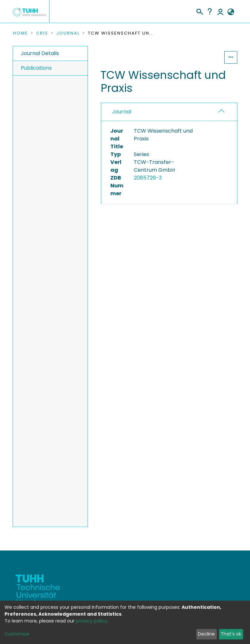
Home (21, 33)
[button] (231, 12)
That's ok (231, 634)
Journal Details (40, 53)
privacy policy (91, 621)
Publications (36, 68)
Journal (68, 33)
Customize (17, 634)
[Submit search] (199, 11)
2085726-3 (148, 178)
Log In (220, 11)
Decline (206, 634)
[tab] (169, 112)
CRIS (42, 33)
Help (210, 11)
